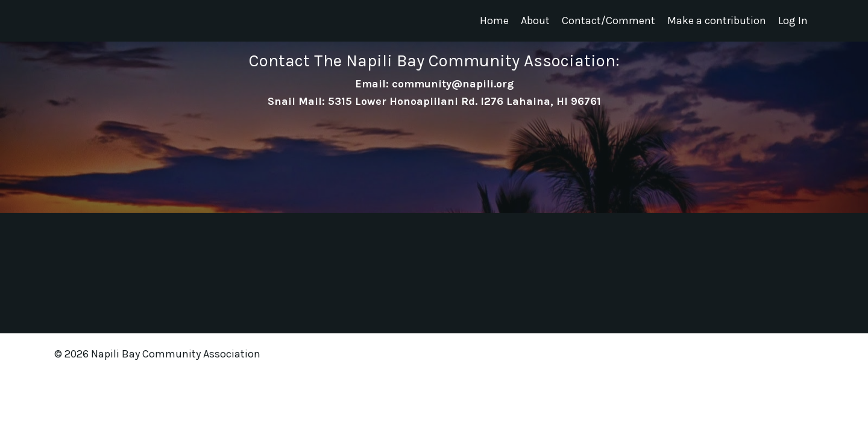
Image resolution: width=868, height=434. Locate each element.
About (535, 20)
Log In (793, 20)
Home (494, 20)
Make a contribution (717, 20)
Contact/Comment (609, 20)
